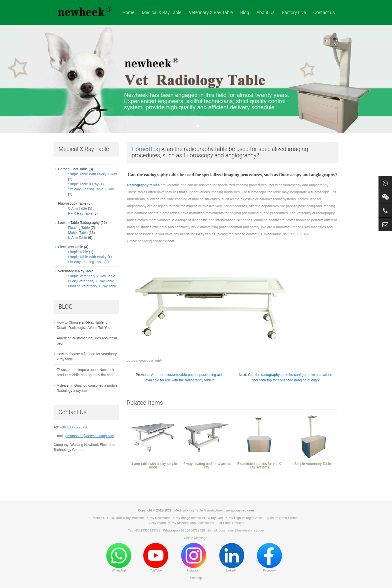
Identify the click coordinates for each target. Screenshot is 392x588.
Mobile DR (100, 518)
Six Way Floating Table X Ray (91, 189)
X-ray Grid (215, 518)
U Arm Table (77, 238)
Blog (245, 12)
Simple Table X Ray (83, 184)
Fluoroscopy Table (72, 203)
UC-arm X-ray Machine (127, 518)
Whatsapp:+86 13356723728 (184, 530)
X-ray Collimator (158, 518)
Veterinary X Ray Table (211, 12)
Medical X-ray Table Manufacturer (198, 510)
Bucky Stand (157, 523)
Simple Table (78, 252)
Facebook (269, 558)
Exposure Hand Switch (281, 518)
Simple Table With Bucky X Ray (92, 174)
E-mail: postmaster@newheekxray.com (236, 530)
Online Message (195, 538)
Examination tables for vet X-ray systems (260, 465)
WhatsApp (119, 558)
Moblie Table (78, 233)
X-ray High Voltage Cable (244, 518)
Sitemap (196, 578)
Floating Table (79, 228)
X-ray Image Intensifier (189, 518)
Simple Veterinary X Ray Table (92, 276)
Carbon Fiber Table (73, 169)
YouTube (156, 558)
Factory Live (294, 12)
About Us (265, 12)
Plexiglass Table (70, 247)
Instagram (194, 558)
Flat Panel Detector (231, 523)
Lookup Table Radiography (79, 223)
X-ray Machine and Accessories (191, 523)
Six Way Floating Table (86, 262)
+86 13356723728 (74, 427)
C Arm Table (77, 208)
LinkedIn (232, 558)
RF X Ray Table (80, 213)
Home (128, 12)
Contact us (324, 12)
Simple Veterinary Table (313, 464)
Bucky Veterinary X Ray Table (91, 281)
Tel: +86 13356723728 (144, 530)
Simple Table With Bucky (87, 257)
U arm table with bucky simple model (154, 465)
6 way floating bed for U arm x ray (207, 465)
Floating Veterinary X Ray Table (92, 286)
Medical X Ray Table (161, 12)
